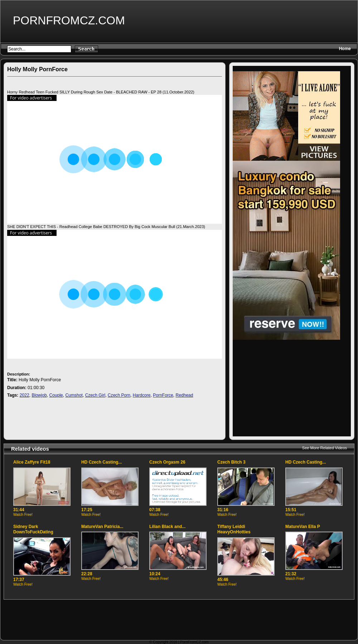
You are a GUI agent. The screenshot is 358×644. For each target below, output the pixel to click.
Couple (56, 395)
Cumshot (74, 395)
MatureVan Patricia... (102, 527)
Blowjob (39, 395)
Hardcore (142, 395)
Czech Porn (119, 395)
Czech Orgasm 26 (167, 462)
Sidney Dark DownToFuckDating (33, 529)
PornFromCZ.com (69, 20)
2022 (25, 395)
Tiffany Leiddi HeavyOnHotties (234, 529)
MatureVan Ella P (303, 527)
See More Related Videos (325, 448)
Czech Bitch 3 (231, 462)
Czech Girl (95, 395)
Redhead (184, 395)
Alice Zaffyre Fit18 (32, 462)
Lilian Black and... (167, 527)
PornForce (163, 395)
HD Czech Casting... (101, 462)
